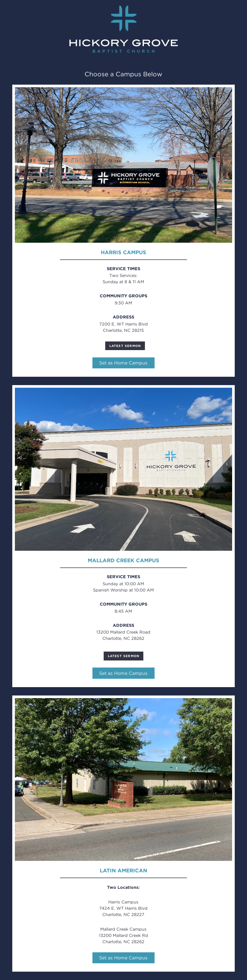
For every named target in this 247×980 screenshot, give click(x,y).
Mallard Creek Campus (123, 560)
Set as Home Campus (123, 363)
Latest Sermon (125, 346)
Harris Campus (123, 252)
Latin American (123, 871)
